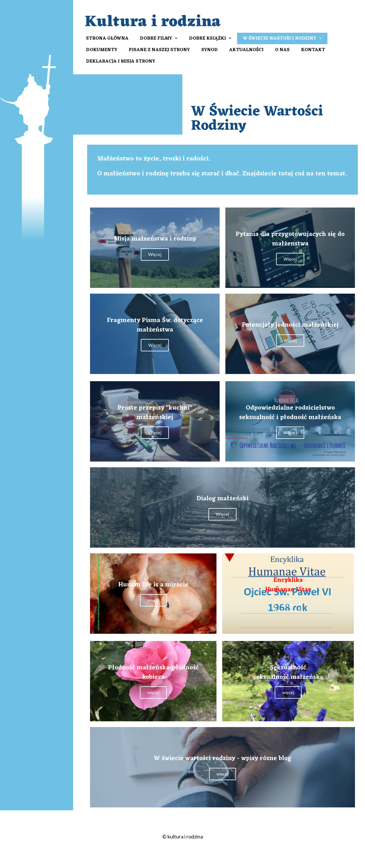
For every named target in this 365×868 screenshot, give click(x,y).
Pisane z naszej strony (159, 50)
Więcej (155, 254)
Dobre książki (210, 38)
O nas (282, 50)
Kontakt (313, 50)
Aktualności (246, 50)
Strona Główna (107, 38)
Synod (209, 50)
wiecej (222, 774)
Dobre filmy (159, 38)
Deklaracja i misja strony (121, 61)
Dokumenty (102, 50)
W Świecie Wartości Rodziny (282, 38)
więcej (153, 600)
